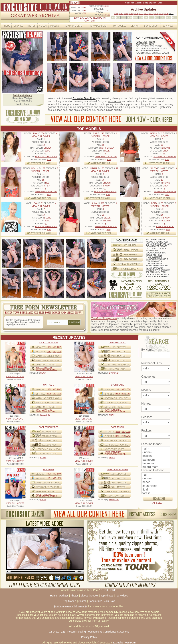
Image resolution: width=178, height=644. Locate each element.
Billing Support (150, 3)
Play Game (49, 469)
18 (44, 145)
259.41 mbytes (118, 487)
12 (117, 168)
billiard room (156, 467)
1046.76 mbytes (119, 483)
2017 (171, 13)
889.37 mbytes (49, 432)
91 (42, 203)
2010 (136, 13)
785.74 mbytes (49, 440)
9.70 (109, 159)
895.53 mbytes (118, 352)
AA (164, 154)
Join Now (168, 26)
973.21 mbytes (118, 356)
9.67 (167, 159)
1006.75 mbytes (119, 478)
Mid (54, 347)
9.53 (108, 194)
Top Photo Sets (73, 26)
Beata (154, 203)
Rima (35, 133)
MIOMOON (114, 500)
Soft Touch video (49, 427)
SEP (157, 18)
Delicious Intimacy (23, 95)
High (49, 347)
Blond (48, 218)
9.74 (49, 159)
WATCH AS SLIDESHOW (47, 356)
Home (7, 26)
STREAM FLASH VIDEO (118, 365)
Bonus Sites (151, 26)
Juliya (153, 168)
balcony (156, 456)
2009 (131, 13)
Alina (95, 203)
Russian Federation (46, 157)
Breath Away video (117, 469)
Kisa (95, 133)
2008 (126, 13)
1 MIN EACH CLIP (117, 369)
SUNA (43, 373)
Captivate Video (117, 343)
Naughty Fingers (49, 343)
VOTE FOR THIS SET (46, 365)
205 (162, 168)
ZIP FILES (41, 352)
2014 (156, 13)
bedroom (156, 464)
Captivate (49, 385)
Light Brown (107, 148)
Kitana (94, 168)
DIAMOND (114, 373)
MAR (124, 18)
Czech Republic (165, 227)
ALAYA (43, 457)
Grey (166, 151)
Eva (36, 203)
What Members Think (46, 370)
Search (135, 26)
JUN (141, 18)
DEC (174, 18)
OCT (163, 18)
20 (103, 215)
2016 (166, 13)
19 (162, 145)
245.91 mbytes (118, 360)
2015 (161, 13)
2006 (116, 13)
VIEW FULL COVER (41, 136)
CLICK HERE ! (109, 590)
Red (47, 183)
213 (162, 133)
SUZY (112, 415)
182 (43, 168)
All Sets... (158, 503)
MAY (135, 18)
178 (43, 133)
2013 (151, 13)
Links (160, 3)
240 (102, 133)
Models (54, 26)
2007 (121, 13)
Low (59, 347)
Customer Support (133, 3)
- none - (156, 452)
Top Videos (122, 596)
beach (156, 482)
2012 (146, 13)
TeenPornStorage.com (104, 318)
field (156, 490)
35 (162, 203)
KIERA (43, 500)
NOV (169, 18)
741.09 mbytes (49, 436)
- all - (156, 449)
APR (130, 18)
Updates (18, 26)
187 (103, 203)
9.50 (49, 229)
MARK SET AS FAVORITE (48, 360)
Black (107, 218)
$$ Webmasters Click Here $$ (71, 606)
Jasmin (153, 133)
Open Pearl (117, 385)
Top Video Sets (98, 26)
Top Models (120, 26)
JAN (113, 18)
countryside (156, 486)
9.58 (49, 194)
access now (115, 101)
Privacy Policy (89, 637)
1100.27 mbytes (119, 347)
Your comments (44, 368)
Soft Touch (117, 427)
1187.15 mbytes (119, 474)
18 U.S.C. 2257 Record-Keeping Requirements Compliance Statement (89, 632)
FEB (118, 18)
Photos (31, 26)
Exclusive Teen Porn (84, 98)
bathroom (156, 460)
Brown (48, 148)
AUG (151, 18)
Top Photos (107, 596)
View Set (41, 347)
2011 (141, 13)
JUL (146, 18)
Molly (35, 168)
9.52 (167, 194)
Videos (43, 26)
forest (156, 493)
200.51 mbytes (49, 445)
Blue (47, 151)
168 (102, 168)
